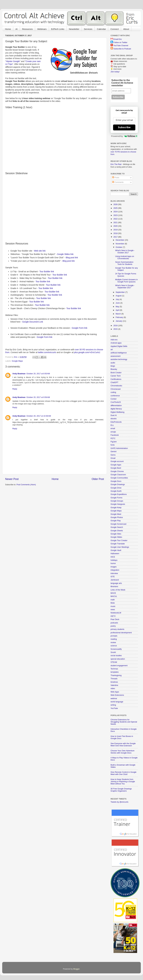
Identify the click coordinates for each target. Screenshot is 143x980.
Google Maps (17, 361)
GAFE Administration (119, 448)
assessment (116, 356)
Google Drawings (118, 484)
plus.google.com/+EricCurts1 (87, 352)
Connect (115, 29)
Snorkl (113, 652)
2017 (116, 237)
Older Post (98, 479)
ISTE (113, 577)
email (113, 428)
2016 (116, 326)
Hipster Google (13, 61)
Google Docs (116, 481)
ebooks (114, 419)
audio (113, 363)
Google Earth (116, 491)
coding (113, 392)
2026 (116, 204)
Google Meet (116, 514)
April (118, 310)
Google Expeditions (119, 494)
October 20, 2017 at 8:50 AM (38, 374)
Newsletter (74, 29)
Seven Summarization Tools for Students (124, 263)
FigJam (114, 442)
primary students (117, 629)
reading (114, 639)
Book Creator (116, 373)
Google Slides (116, 537)
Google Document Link (33, 322)
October (119, 247)
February (120, 317)
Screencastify (116, 649)
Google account (117, 461)
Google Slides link (65, 254)
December (120, 240)
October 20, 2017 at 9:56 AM (38, 397)
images (114, 567)
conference (115, 396)
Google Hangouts (118, 504)
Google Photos (117, 517)
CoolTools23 (116, 402)
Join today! (115, 72)
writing (113, 705)
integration (115, 570)
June (118, 303)
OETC (113, 616)
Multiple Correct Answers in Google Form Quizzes (126, 281)
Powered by (124, 136)
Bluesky (114, 369)
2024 (116, 212)
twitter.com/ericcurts (47, 352)
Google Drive (116, 488)
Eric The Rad (116, 164)
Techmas (114, 669)
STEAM (114, 662)
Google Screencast (118, 524)
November (120, 244)
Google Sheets (117, 531)
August (119, 296)
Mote (113, 603)
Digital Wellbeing (117, 412)
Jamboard (115, 580)
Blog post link (72, 258)
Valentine (114, 685)
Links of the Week (118, 590)
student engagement (119, 666)
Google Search (117, 527)
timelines (114, 682)
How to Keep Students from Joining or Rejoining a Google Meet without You (123, 782)
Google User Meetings (120, 547)
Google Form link (80, 328)
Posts (116, 178)
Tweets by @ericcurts (119, 802)
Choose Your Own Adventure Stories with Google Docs (123, 752)
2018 (116, 233)
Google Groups (117, 501)
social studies (116, 656)
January (119, 321)
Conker (114, 399)
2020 (116, 226)
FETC (113, 438)
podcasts (114, 623)
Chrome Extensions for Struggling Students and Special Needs (124, 722)
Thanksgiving (116, 675)
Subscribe (124, 127)
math (113, 600)
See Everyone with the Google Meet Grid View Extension (123, 745)
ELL (112, 425)
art (112, 350)
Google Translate (118, 544)
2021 (116, 223)
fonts (113, 445)
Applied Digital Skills (119, 346)
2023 (116, 215)
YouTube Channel (121, 46)
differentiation (116, 406)
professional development (121, 633)
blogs (113, 366)
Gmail (113, 458)
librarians (114, 587)
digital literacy (116, 409)
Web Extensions (117, 695)
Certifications (116, 379)
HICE (113, 557)
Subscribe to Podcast (122, 49)
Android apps (116, 343)
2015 (116, 329)
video (113, 689)
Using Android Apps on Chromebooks (124, 257)
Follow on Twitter (120, 42)
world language (117, 702)
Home (8, 29)
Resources (27, 29)
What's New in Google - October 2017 (125, 252)
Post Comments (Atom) (26, 485)
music (113, 606)
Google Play (116, 521)
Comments (118, 182)
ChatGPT (114, 382)
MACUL (114, 596)
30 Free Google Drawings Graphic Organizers (121, 790)
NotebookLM (116, 613)
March (119, 314)
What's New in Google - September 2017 (125, 287)
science (114, 646)
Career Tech (116, 376)
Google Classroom (118, 475)
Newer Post (12, 479)
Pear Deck (115, 619)
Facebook (115, 435)
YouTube (114, 708)
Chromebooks (116, 386)
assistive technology (119, 359)
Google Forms (116, 498)
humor (113, 563)
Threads (114, 679)
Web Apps (115, 692)
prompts (114, 636)
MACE (113, 593)
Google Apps (116, 465)
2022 (116, 219)
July (118, 299)
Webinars (42, 29)
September (121, 292)
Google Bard (116, 468)
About (126, 29)
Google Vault (116, 550)
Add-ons (114, 340)
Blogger (76, 969)
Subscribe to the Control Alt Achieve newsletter (122, 83)
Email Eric (118, 39)
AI (17, 29)
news (113, 610)
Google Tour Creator (119, 540)
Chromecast (116, 389)
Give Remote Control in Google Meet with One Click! (123, 773)
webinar (114, 699)
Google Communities (119, 478)
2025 (116, 208)
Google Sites (116, 534)
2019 (116, 230)
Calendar (101, 29)
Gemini (114, 452)
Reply (15, 389)
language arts (116, 583)
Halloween (115, 554)
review (113, 643)
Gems (113, 455)
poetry (113, 626)
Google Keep (116, 508)
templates (115, 672)
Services (88, 29)
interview (114, 573)
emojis (113, 432)
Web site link (40, 251)
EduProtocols (116, 422)
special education (118, 659)
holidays (114, 560)
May (118, 307)
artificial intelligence (119, 353)
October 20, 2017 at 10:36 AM (39, 416)
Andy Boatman (19, 374)
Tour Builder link (47, 271)
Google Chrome (117, 471)
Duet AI (114, 415)
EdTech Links (58, 29)
